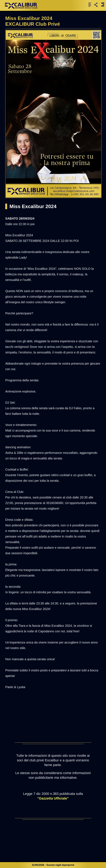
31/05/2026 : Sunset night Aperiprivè (53, 865)
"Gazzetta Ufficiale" (53, 798)
